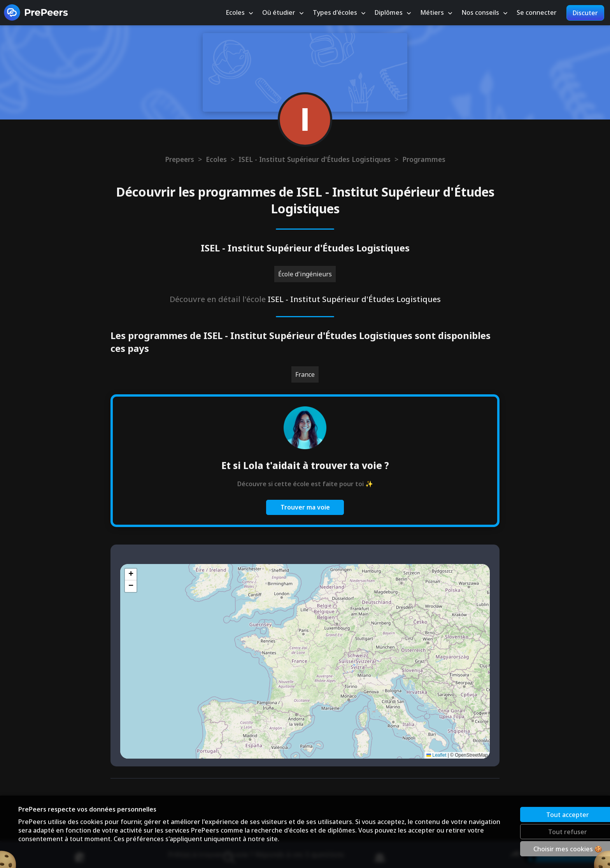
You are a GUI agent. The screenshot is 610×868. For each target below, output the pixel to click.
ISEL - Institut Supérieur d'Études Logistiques (315, 159)
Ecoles (216, 159)
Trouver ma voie (305, 507)
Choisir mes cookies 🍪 (541, 849)
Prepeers (180, 159)
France (305, 374)
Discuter (585, 13)
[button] (131, 575)
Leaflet (436, 755)
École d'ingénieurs (305, 274)
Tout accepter (541, 814)
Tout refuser (541, 831)
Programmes (424, 159)
